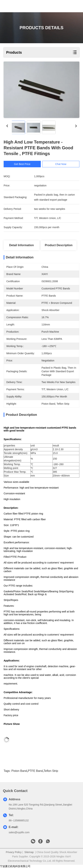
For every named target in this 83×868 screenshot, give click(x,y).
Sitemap (29, 852)
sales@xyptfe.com (19, 832)
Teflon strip (51, 771)
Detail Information (21, 245)
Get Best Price (25, 164)
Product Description (59, 245)
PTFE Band (35, 771)
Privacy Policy (14, 852)
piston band (19, 771)
